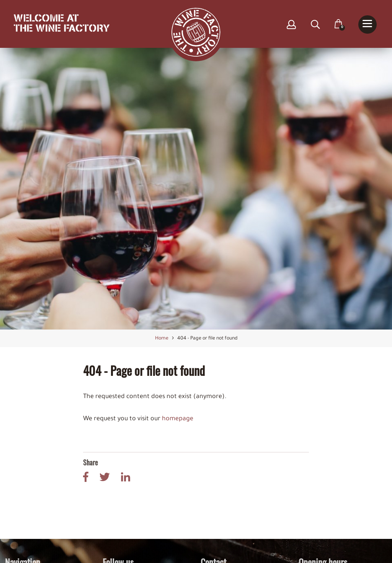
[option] (196, 189)
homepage (178, 419)
